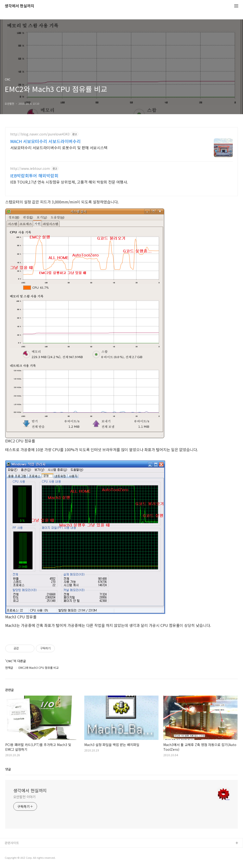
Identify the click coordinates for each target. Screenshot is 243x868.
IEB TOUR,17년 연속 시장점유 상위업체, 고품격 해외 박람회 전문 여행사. (69, 182)
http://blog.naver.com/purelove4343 (40, 134)
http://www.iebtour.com (30, 169)
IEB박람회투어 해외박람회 (34, 175)
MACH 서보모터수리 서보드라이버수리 (45, 141)
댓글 (8, 769)
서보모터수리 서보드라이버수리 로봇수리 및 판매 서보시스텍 (59, 147)
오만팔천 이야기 (24, 797)
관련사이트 (12, 843)
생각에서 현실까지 (19, 6)
